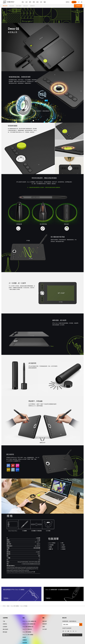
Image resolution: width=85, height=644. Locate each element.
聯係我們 (45, 624)
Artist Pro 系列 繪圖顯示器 (29, 624)
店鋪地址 (5, 624)
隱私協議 (5, 632)
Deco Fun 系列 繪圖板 (28, 635)
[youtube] (76, 631)
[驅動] (45, 2)
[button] (79, 2)
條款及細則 (5, 629)
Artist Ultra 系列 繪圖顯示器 (29, 621)
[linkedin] (73, 631)
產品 (23, 2)
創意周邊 (25, 643)
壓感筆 (24, 637)
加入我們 (45, 629)
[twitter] (71, 631)
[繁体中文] (72, 635)
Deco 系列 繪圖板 (15, 606)
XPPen (4, 606)
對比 (68, 2)
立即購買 (78, 6)
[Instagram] (63, 631)
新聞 (44, 627)
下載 (4, 621)
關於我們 (45, 621)
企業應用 (5, 627)
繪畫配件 (25, 640)
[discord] (68, 631)
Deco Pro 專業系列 (27, 629)
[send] (81, 624)
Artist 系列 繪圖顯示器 (28, 627)
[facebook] (66, 631)
